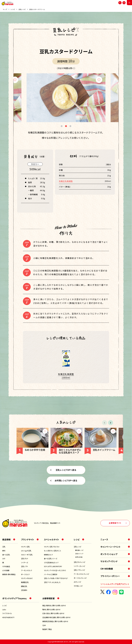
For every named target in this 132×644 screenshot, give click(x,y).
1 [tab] (62, 126)
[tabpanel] (66, 98)
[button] (111, 423)
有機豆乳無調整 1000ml (66, 376)
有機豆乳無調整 (66, 181)
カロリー (35, 164)
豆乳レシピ (22, 9)
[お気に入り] (15, 80)
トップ (5, 9)
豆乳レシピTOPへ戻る (66, 470)
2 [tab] (66, 126)
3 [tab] (70, 126)
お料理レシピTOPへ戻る (66, 480)
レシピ (13, 9)
